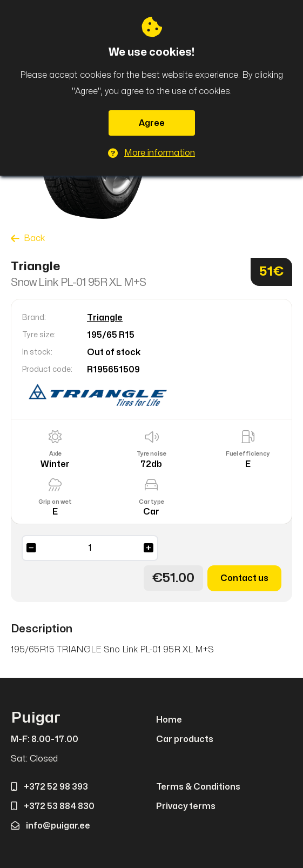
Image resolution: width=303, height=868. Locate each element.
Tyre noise (151, 454)
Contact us (244, 578)
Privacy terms (186, 806)
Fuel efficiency (248, 454)
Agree (152, 123)
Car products (185, 739)
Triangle (105, 318)
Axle (55, 454)
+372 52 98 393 (49, 787)
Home (169, 720)
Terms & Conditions (198, 787)
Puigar (36, 718)
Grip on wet (55, 502)
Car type (151, 502)
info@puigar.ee (51, 826)
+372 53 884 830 (53, 806)
